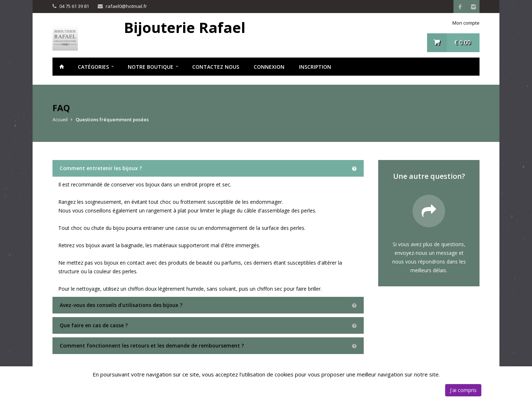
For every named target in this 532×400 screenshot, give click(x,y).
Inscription (315, 67)
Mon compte (466, 23)
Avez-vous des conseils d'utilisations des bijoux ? (121, 305)
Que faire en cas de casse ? (94, 325)
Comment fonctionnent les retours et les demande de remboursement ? (152, 346)
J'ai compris (463, 390)
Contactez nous (216, 67)
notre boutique (151, 67)
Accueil (62, 67)
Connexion (269, 67)
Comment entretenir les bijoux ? (101, 168)
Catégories (93, 67)
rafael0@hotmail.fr (126, 6)
